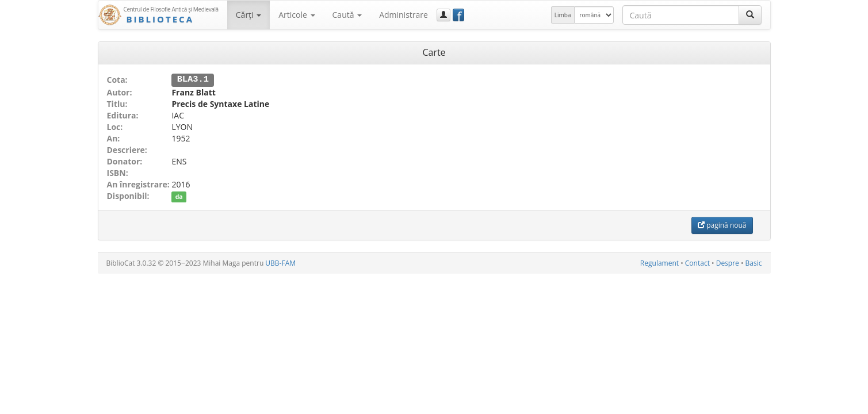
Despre (728, 262)
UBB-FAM (280, 262)
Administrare (404, 15)
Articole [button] (297, 15)
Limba (563, 15)
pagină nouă (722, 225)
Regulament (659, 262)
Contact (697, 262)
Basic (754, 262)
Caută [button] (347, 15)
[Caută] (750, 15)
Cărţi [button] (248, 15)
